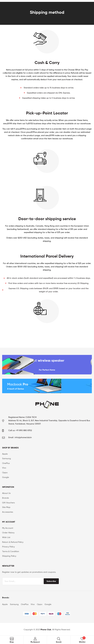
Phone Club (46, 630)
